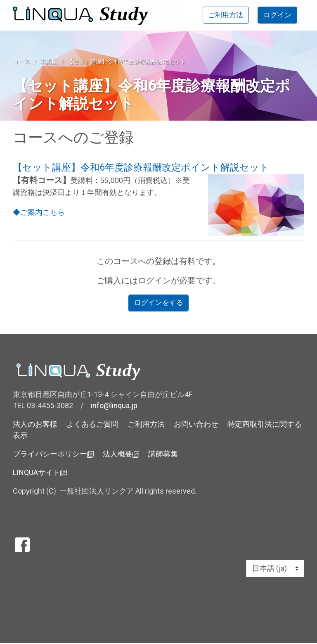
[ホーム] (83, 16)
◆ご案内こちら (39, 212)
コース (21, 62)
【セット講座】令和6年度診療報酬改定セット (127, 62)
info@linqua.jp (114, 406)
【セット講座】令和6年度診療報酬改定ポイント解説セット (141, 167)
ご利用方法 (222, 15)
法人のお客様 (35, 425)
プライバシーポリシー (53, 455)
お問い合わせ (196, 425)
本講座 (49, 62)
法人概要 (121, 455)
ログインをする (158, 303)
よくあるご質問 (92, 425)
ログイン (276, 15)
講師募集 (163, 455)
